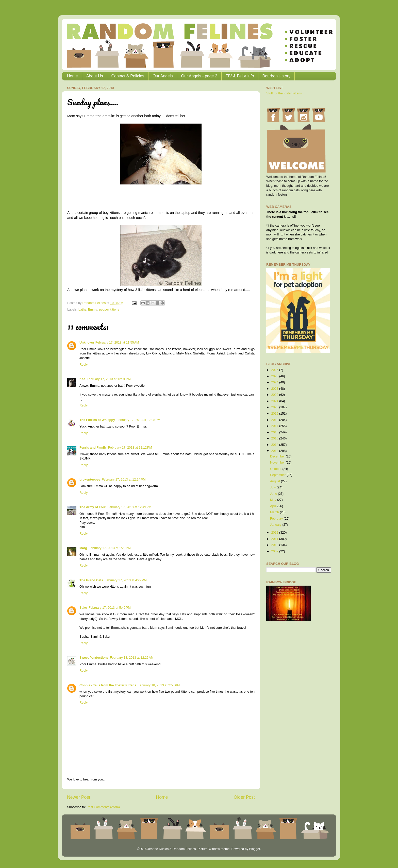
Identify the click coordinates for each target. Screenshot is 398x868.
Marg (83, 548)
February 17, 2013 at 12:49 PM (129, 507)
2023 (275, 389)
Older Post (244, 797)
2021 (275, 401)
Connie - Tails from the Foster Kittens (108, 685)
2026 (275, 370)
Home (72, 76)
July (273, 487)
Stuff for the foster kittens (284, 93)
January (276, 525)
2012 (275, 533)
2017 (275, 426)
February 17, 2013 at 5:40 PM (110, 608)
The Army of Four (93, 507)
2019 (275, 414)
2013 (275, 451)
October (276, 469)
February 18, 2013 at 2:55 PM (159, 685)
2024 (275, 382)
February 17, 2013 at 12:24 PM (124, 480)
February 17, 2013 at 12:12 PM (130, 448)
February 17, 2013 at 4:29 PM (126, 580)
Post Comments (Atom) (103, 807)
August (276, 481)
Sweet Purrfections (94, 658)
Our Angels (163, 76)
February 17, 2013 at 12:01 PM (109, 379)
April (274, 506)
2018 (275, 420)
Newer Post (79, 797)
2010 (275, 545)
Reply (84, 365)
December (278, 456)
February (277, 519)
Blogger (254, 849)
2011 (275, 539)
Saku (83, 608)
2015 (275, 438)
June (274, 494)
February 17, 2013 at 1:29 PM (110, 548)
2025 (275, 376)
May (273, 500)
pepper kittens (109, 310)
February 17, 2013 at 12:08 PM (138, 420)
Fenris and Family (93, 448)
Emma (93, 310)
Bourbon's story (277, 76)
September (278, 475)
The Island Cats (91, 580)
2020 (275, 407)
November (278, 463)
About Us (95, 76)
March (275, 512)
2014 (275, 445)
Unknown (87, 343)
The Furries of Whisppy (97, 420)
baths (82, 310)
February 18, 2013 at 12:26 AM (132, 658)
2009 (275, 551)
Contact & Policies (128, 76)
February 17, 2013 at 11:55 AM (117, 343)
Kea (82, 379)
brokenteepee (90, 480)
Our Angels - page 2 (199, 76)
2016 (275, 432)
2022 (275, 395)
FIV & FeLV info (240, 76)
